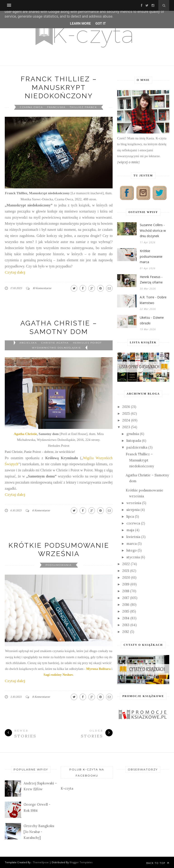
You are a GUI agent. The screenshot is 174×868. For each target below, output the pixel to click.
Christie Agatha (55, 343)
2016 (126, 605)
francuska (56, 107)
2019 (126, 584)
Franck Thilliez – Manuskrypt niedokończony (59, 87)
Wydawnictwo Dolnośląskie (57, 348)
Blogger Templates (81, 862)
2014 (126, 618)
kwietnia (133, 537)
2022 (126, 564)
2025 (126, 413)
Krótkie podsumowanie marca (151, 256)
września (134, 503)
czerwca (133, 523)
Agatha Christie (25, 434)
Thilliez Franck (83, 107)
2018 (126, 591)
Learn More (80, 23)
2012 (126, 632)
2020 (126, 577)
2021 (126, 571)
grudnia (133, 434)
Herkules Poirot (87, 343)
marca (132, 544)
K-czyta (67, 788)
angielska (28, 343)
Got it (101, 23)
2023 (126, 427)
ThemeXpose (41, 862)
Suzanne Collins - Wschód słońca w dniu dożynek (153, 230)
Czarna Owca (31, 107)
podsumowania (59, 565)
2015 (126, 611)
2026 (126, 407)
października (137, 447)
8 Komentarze (41, 697)
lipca (130, 516)
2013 (126, 625)
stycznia (133, 557)
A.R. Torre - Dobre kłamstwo (153, 300)
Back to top (158, 863)
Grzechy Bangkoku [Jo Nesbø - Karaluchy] (39, 832)
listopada (134, 441)
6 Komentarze (41, 510)
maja (130, 530)
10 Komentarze (42, 288)
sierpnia (133, 510)
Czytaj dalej (15, 272)
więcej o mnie (128, 162)
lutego (132, 550)
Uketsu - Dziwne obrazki (152, 320)
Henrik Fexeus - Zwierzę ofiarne (151, 280)
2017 (126, 598)
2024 (126, 420)
